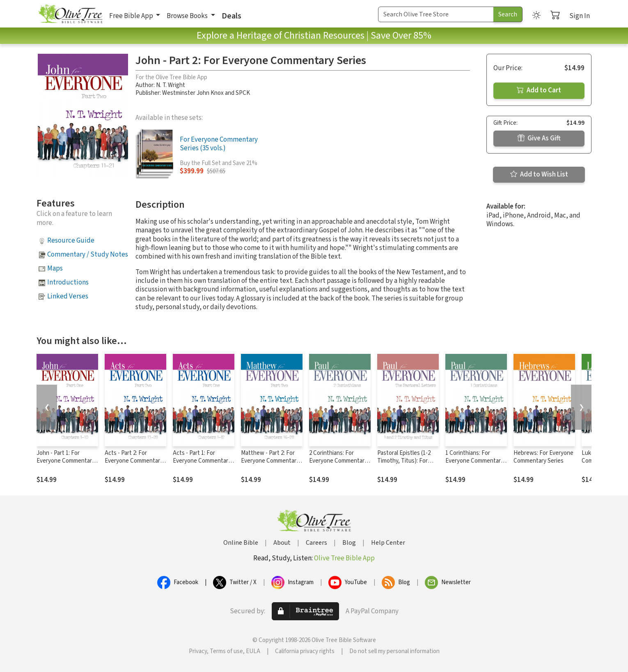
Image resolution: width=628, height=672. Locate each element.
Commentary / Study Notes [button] (88, 255)
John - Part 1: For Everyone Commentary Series (66, 461)
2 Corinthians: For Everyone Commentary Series (338, 461)
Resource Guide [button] (71, 241)
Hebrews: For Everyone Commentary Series (543, 457)
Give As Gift (539, 138)
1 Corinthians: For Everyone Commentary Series (474, 461)
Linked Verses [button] (68, 296)
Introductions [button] (68, 282)
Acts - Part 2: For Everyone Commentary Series (134, 461)
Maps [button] (55, 268)
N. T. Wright (171, 85)
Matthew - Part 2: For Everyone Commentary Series (270, 461)
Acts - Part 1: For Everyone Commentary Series (202, 461)
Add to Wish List (539, 174)
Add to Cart (539, 90)
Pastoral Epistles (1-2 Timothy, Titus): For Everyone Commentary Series (406, 465)
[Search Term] (436, 14)
